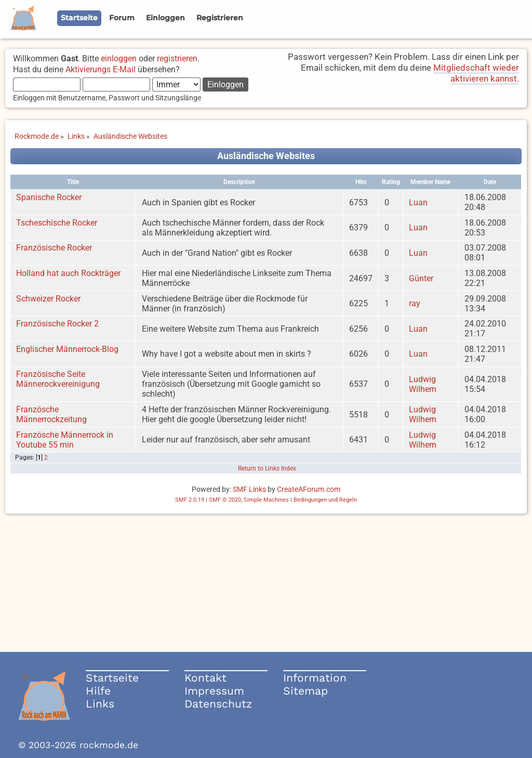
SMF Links (249, 489)
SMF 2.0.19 (190, 500)
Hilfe (98, 691)
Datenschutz (218, 704)
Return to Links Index (267, 468)
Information (315, 678)
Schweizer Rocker (48, 299)
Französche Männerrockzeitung (51, 414)
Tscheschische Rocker (57, 223)
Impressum (214, 691)
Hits (361, 182)
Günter (421, 278)
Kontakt (205, 678)
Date (490, 182)
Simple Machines (266, 500)
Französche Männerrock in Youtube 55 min (65, 440)
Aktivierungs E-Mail (101, 69)
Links (100, 704)
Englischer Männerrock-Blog (67, 349)
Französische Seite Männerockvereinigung (58, 379)
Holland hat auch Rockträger (68, 273)
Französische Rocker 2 (57, 324)
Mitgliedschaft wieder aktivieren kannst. (476, 73)
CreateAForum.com (309, 489)
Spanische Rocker (49, 197)
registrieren (177, 58)
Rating (391, 182)
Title (73, 182)
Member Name (430, 182)
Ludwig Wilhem (423, 384)
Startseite (112, 678)
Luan (418, 202)
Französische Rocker (54, 248)
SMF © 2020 (225, 500)
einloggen (119, 58)
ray (415, 303)
